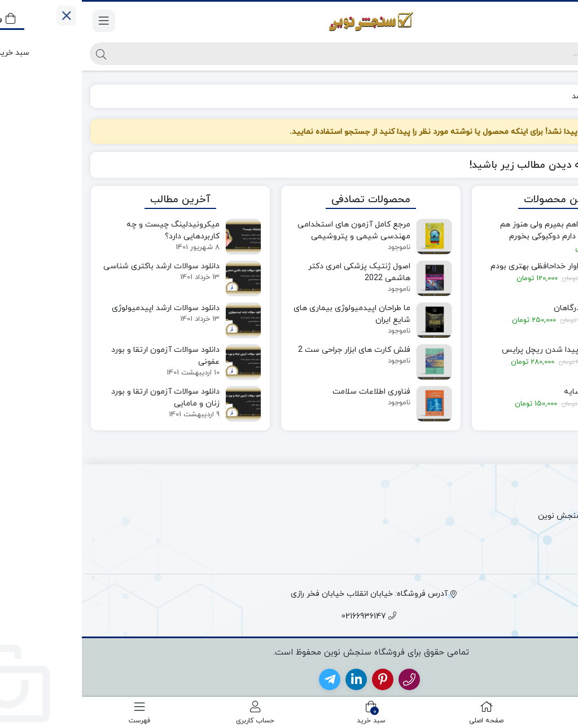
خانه (556, 96)
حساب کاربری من (526, 551)
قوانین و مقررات (528, 533)
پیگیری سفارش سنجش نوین (506, 516)
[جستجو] (299, 54)
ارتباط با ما (538, 498)
